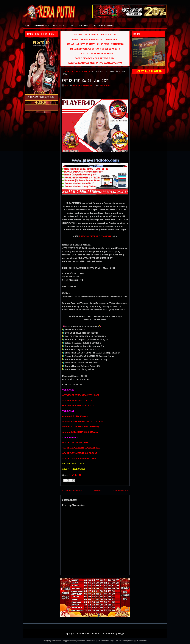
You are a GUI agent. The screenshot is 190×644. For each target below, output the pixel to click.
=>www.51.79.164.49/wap (75, 416)
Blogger (122, 633)
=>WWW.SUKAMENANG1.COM (78, 406)
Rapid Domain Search (118, 641)
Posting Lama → (121, 490)
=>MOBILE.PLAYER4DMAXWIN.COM (81, 448)
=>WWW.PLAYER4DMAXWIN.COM (81, 395)
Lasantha (81, 641)
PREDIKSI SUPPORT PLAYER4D (95, 236)
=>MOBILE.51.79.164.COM (75, 442)
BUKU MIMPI (85, 25)
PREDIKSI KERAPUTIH (93, 633)
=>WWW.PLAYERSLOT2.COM (77, 400)
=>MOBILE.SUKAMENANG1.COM (79, 458)
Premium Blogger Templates (97, 641)
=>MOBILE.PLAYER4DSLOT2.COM (79, 453)
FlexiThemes (56, 641)
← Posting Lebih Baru (71, 490)
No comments (105, 85)
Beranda (97, 490)
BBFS (73, 25)
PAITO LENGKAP (61, 25)
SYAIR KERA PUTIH (42, 25)
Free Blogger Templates (137, 641)
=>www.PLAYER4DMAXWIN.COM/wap (83, 421)
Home (27, 25)
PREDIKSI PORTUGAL (81, 71)
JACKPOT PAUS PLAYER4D (104, 25)
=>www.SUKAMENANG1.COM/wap (80, 432)
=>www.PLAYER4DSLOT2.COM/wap (81, 427)
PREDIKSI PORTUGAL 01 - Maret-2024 (85, 80)
